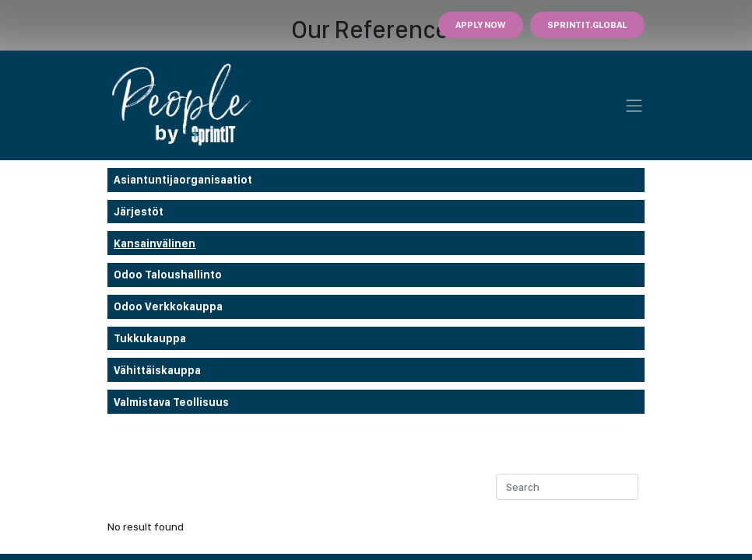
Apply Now (480, 25)
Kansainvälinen (155, 243)
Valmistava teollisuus (171, 402)
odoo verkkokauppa (168, 306)
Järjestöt (139, 212)
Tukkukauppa (150, 338)
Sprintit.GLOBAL (587, 25)
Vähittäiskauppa (157, 370)
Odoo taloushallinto (168, 275)
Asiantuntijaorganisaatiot (183, 180)
